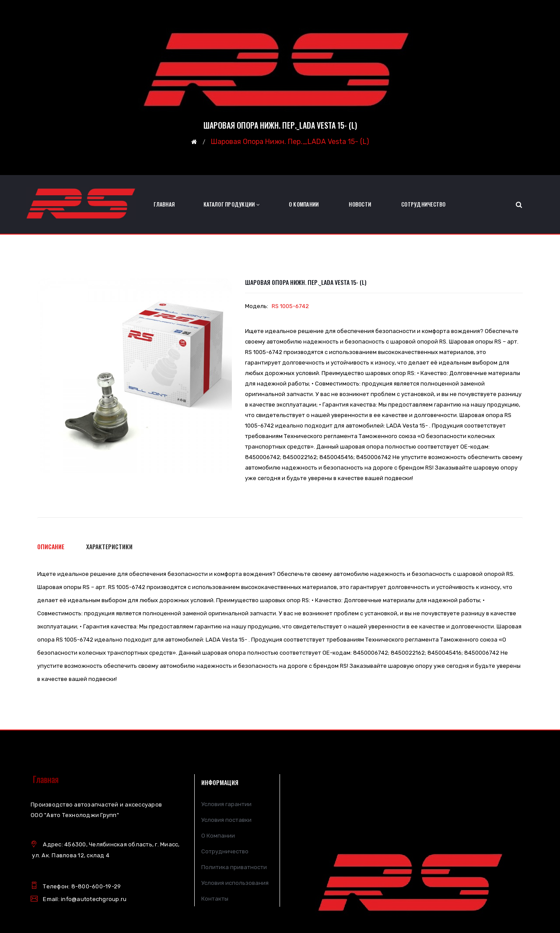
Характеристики (109, 546)
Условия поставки (226, 820)
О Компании (218, 836)
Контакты (215, 899)
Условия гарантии (226, 804)
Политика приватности (234, 867)
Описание (51, 546)
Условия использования (235, 883)
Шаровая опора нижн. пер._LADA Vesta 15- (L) (290, 142)
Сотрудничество (225, 851)
